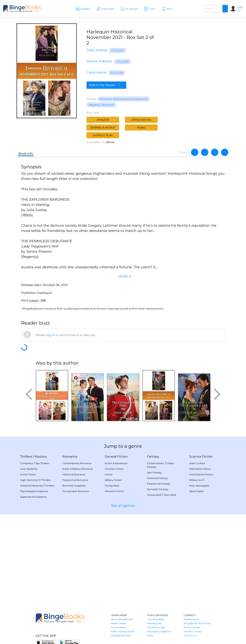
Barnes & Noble (103, 127)
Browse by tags (156, 627)
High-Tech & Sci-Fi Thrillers (35, 480)
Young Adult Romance (76, 491)
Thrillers (26, 457)
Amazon (103, 120)
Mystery (41, 457)
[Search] (225, 9)
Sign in (240, 9)
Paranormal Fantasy (159, 484)
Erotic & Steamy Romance (78, 469)
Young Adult (112, 486)
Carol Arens (96, 72)
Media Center (119, 623)
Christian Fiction (114, 469)
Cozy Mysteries (29, 469)
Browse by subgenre (159, 631)
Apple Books (141, 120)
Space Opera (197, 491)
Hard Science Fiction (201, 474)
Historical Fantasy (157, 478)
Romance (70, 457)
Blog (150, 635)
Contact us (190, 635)
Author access (192, 627)
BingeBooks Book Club (197, 623)
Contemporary (156, 463)
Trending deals (156, 619)
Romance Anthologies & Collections (124, 99)
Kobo (141, 127)
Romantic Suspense (74, 486)
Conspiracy (27, 463)
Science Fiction (201, 457)
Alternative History (200, 469)
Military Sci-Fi (197, 480)
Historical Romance (74, 474)
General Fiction (116, 457)
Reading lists (155, 623)
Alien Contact (197, 463)
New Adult (170, 495)
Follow (118, 50)
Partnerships (118, 627)
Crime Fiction (28, 474)
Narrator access (193, 631)
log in (51, 335)
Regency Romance (101, 105)
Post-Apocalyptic (199, 486)
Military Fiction (113, 480)
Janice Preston (99, 61)
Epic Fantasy (154, 473)
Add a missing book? (123, 631)
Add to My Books (106, 85)
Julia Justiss (97, 50)
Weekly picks (191, 619)
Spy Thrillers (42, 463)
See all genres (123, 506)
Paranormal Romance (75, 480)
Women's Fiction (114, 491)
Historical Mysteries (31, 486)
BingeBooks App (121, 635)
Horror (109, 474)
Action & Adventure (116, 463)
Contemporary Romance (77, 463)
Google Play (103, 135)
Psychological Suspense (34, 491)
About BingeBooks (122, 619)
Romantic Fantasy (158, 489)
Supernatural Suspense (33, 497)
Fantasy (153, 457)
